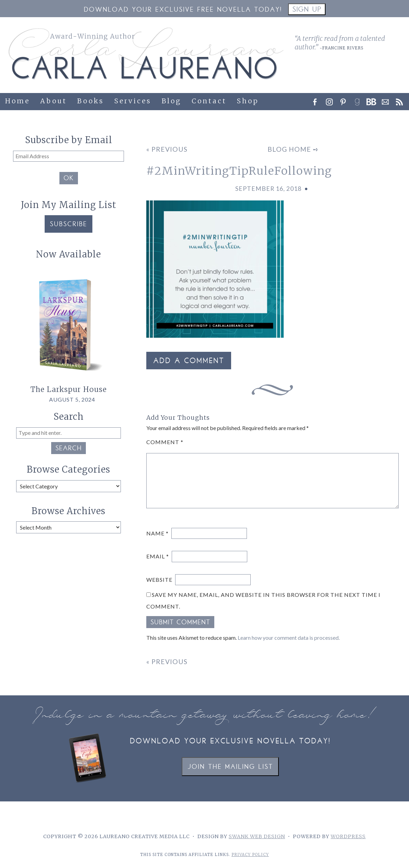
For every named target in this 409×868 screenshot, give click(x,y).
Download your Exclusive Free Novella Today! (183, 10)
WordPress (348, 836)
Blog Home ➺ (293, 149)
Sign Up (307, 10)
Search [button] (69, 449)
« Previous (167, 149)
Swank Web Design (257, 836)
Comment (165, 442)
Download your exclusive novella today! (230, 742)
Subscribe (69, 225)
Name (157, 533)
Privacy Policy (250, 855)
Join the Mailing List (230, 767)
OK (69, 179)
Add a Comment (189, 361)
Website (159, 580)
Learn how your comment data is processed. (289, 638)
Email (158, 556)
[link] (359, 100)
